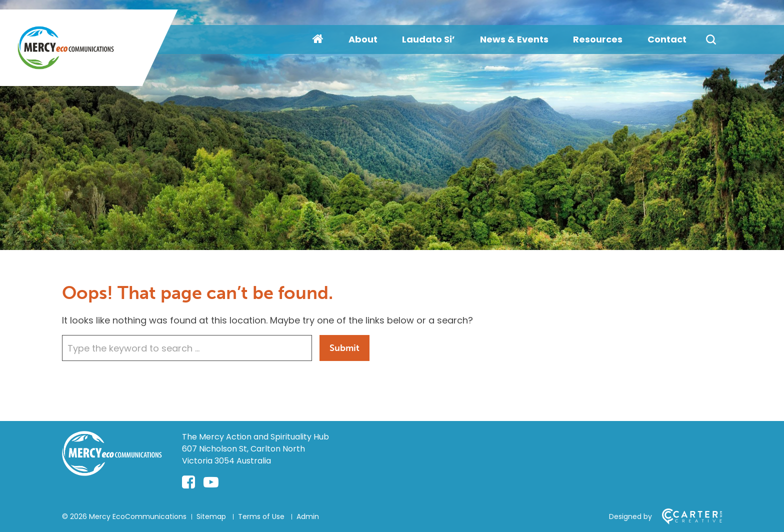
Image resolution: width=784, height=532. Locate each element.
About (363, 39)
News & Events (514, 39)
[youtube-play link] (211, 482)
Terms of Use (261, 516)
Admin (308, 516)
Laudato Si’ (428, 39)
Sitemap (211, 516)
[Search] (711, 39)
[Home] (112, 473)
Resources (598, 39)
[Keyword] (187, 348)
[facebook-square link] (188, 482)
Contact (667, 39)
